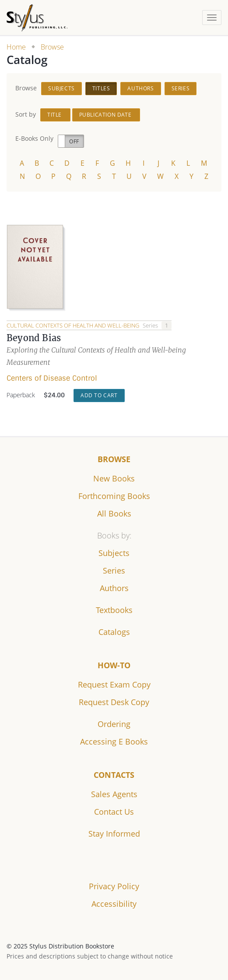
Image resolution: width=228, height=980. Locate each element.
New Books (114, 478)
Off (74, 141)
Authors (140, 88)
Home (16, 47)
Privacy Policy (114, 886)
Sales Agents (114, 794)
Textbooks (114, 610)
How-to (114, 665)
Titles (101, 88)
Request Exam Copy (114, 684)
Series (181, 88)
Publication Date (106, 115)
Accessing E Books (114, 741)
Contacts (114, 775)
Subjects (61, 88)
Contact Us (114, 812)
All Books (114, 513)
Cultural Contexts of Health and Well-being (74, 325)
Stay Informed (114, 834)
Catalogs (114, 632)
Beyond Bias (34, 338)
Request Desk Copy (114, 702)
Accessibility (114, 904)
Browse (52, 47)
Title (55, 115)
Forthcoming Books (114, 496)
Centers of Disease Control (52, 378)
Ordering (114, 724)
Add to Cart (99, 395)
